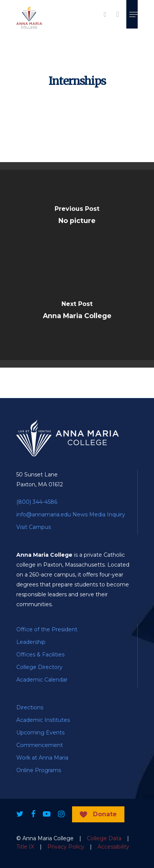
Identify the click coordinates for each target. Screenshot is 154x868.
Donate (105, 814)
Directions (30, 707)
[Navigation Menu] (134, 14)
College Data (104, 838)
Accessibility (113, 847)
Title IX (25, 847)
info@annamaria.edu (44, 514)
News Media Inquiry (99, 514)
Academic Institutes (43, 720)
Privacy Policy (66, 847)
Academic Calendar (42, 680)
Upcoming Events (40, 733)
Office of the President (47, 629)
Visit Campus (34, 527)
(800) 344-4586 (37, 502)
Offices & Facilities (40, 655)
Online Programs (39, 770)
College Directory (39, 667)
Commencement (40, 745)
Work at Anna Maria (42, 758)
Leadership (31, 642)
